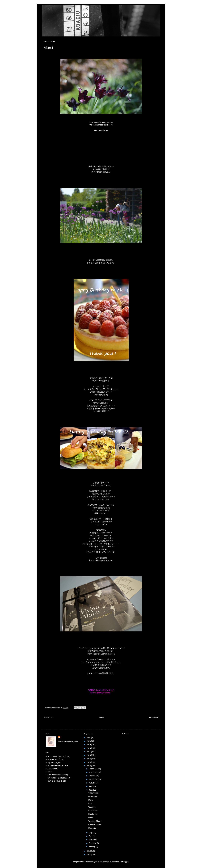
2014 (89, 762)
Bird (90, 803)
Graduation (93, 796)
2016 (89, 755)
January (92, 847)
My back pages (54, 762)
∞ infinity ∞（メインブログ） (59, 756)
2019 (89, 745)
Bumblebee (93, 811)
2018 (89, 748)
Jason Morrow (106, 862)
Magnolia (92, 828)
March (92, 840)
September (93, 779)
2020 (89, 741)
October (92, 776)
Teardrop (92, 807)
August (92, 783)
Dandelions (93, 814)
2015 (89, 759)
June (91, 790)
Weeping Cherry (95, 821)
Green (91, 817)
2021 (89, 738)
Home (101, 718)
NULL (50, 772)
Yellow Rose (93, 793)
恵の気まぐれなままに (57, 781)
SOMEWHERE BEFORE (58, 766)
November (93, 772)
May (91, 833)
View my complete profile (68, 741)
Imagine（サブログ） (57, 759)
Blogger (125, 862)
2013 (89, 766)
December (93, 769)
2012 (89, 851)
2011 (89, 854)
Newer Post (49, 718)
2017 (89, 752)
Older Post (154, 718)
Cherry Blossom (95, 825)
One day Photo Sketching (58, 775)
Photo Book (53, 769)
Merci (91, 800)
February (93, 843)
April (91, 836)
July (91, 786)
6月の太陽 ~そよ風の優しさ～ (60, 778)
